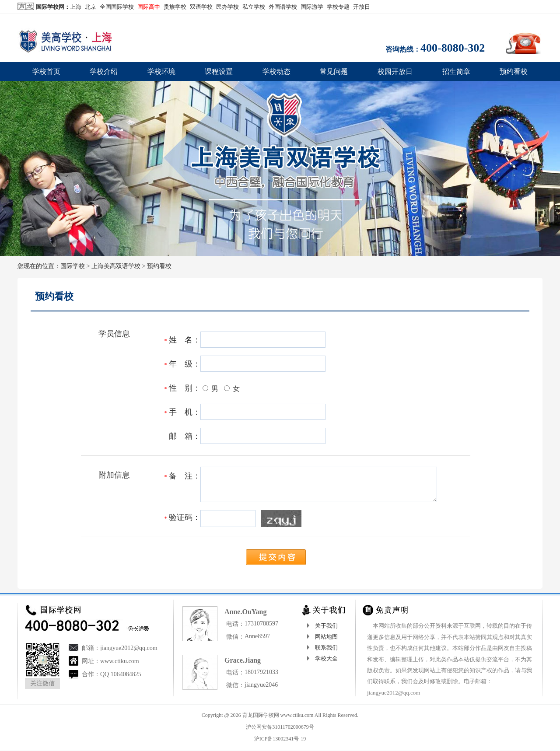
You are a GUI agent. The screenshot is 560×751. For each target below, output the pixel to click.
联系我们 (326, 648)
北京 (91, 7)
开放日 (362, 7)
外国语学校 (283, 7)
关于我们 (326, 626)
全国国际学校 (117, 7)
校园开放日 (395, 72)
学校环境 (161, 72)
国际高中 (149, 7)
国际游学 (312, 7)
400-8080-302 (453, 48)
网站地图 (326, 637)
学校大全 (326, 658)
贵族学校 (175, 7)
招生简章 (456, 72)
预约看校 (514, 72)
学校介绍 (104, 72)
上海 (76, 7)
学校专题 (338, 7)
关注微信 (42, 683)
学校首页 (46, 72)
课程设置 (219, 72)
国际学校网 (50, 7)
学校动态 (276, 72)
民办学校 (227, 7)
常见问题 (334, 72)
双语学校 (201, 7)
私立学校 (254, 7)
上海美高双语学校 (116, 266)
